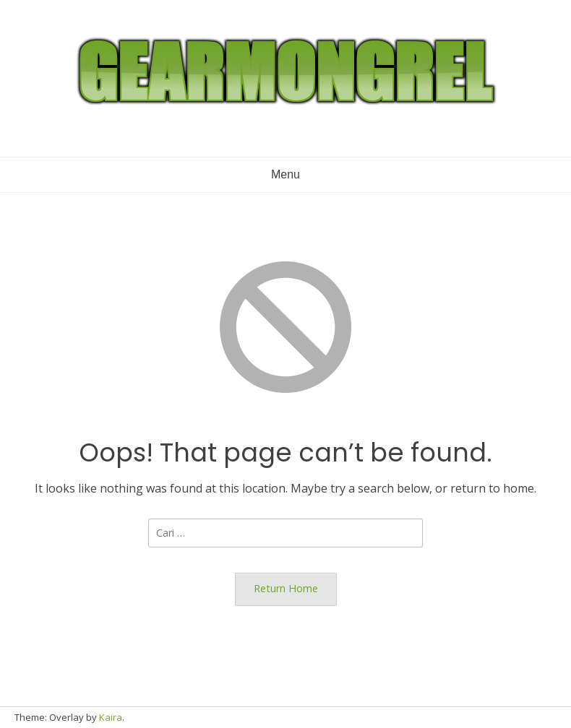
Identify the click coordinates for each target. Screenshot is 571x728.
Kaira (111, 717)
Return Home (286, 588)
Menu (285, 174)
